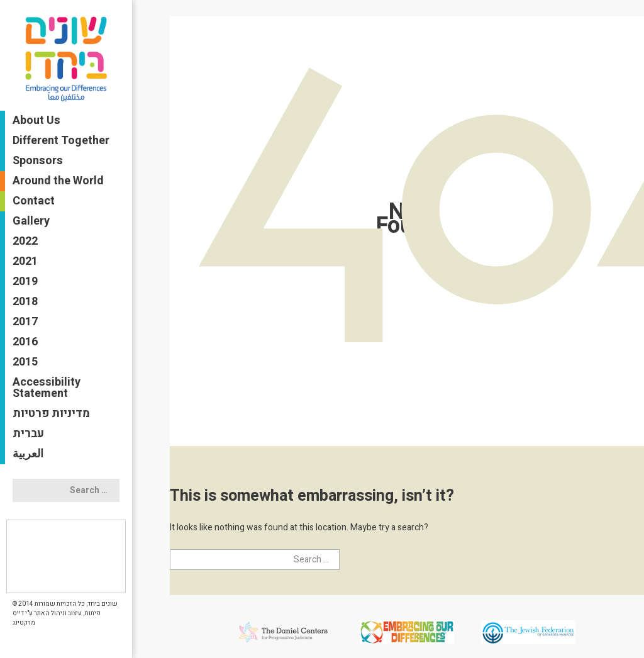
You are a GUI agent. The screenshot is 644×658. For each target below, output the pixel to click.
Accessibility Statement (47, 388)
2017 (25, 322)
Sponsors (38, 161)
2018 (25, 302)
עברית (28, 434)
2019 (25, 282)
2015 (25, 362)
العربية (28, 454)
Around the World (58, 181)
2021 (25, 261)
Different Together (61, 141)
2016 (25, 342)
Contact (34, 201)
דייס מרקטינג (24, 618)
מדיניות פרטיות (51, 414)
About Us (36, 120)
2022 (25, 241)
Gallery (31, 221)
